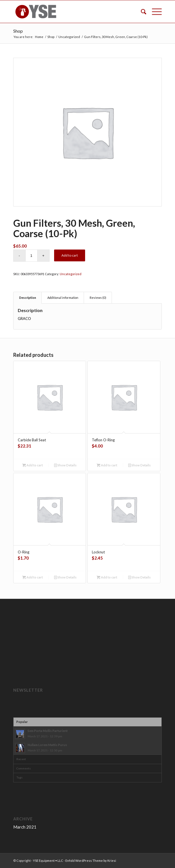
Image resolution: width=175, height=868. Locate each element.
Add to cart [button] (33, 465)
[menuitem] (141, 12)
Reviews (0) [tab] (98, 298)
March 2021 (25, 827)
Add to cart (70, 255)
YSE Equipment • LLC (48, 861)
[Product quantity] (31, 256)
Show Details (65, 465)
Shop (18, 31)
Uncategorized (71, 274)
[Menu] (154, 12)
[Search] (141, 12)
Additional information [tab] (63, 298)
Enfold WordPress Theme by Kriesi (91, 861)
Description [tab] (28, 298)
